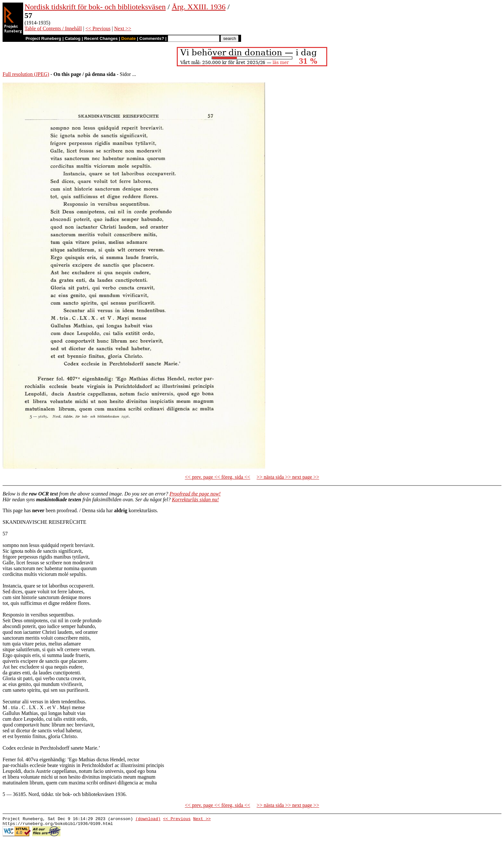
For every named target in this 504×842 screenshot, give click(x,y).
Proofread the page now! (195, 494)
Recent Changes (101, 38)
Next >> (123, 28)
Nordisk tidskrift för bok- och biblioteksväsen (95, 7)
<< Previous (98, 28)
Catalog (73, 38)
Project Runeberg (43, 38)
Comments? (152, 38)
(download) (148, 819)
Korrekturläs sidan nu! (195, 500)
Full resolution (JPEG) (26, 74)
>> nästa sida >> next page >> (288, 477)
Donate (128, 38)
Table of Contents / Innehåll (53, 28)
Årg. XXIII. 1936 (199, 7)
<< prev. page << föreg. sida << (217, 477)
